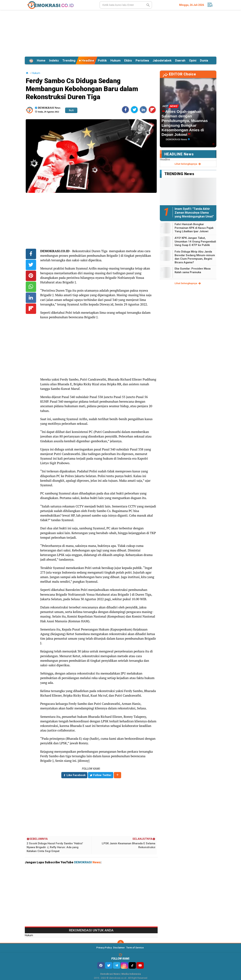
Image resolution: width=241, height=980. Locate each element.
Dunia (204, 60)
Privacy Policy (104, 948)
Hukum (115, 60)
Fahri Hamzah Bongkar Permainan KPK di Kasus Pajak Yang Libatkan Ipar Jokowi (194, 228)
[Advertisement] (121, 33)
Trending (69, 60)
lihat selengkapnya (188, 164)
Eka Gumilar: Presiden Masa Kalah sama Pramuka (193, 270)
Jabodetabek (162, 60)
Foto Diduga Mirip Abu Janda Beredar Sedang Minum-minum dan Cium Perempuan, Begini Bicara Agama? (195, 257)
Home (41, 60)
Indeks (54, 60)
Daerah (180, 60)
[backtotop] (121, 943)
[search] (126, 5)
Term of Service (135, 948)
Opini (193, 60)
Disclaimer (119, 948)
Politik (102, 60)
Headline (87, 60)
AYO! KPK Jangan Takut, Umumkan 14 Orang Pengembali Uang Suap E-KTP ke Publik (195, 241)
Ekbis (128, 60)
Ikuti (71, 110)
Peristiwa (142, 60)
